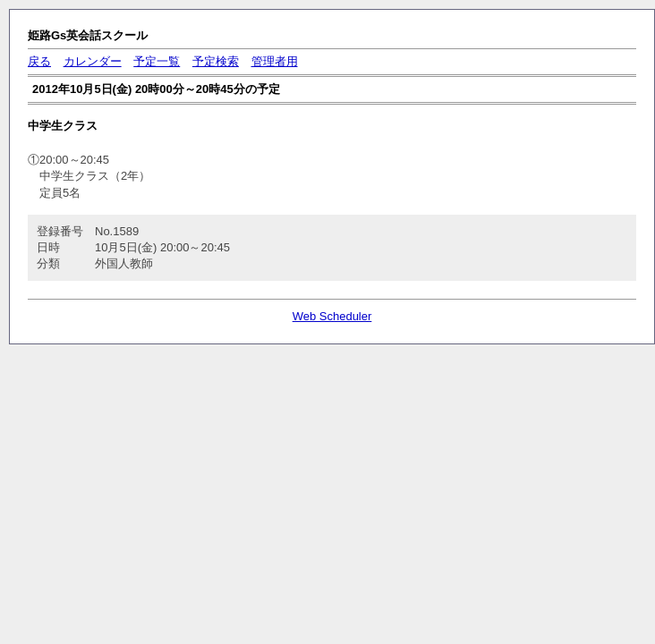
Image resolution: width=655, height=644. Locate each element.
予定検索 (216, 61)
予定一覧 (157, 61)
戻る (39, 61)
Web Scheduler (332, 316)
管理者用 (275, 61)
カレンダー (93, 61)
